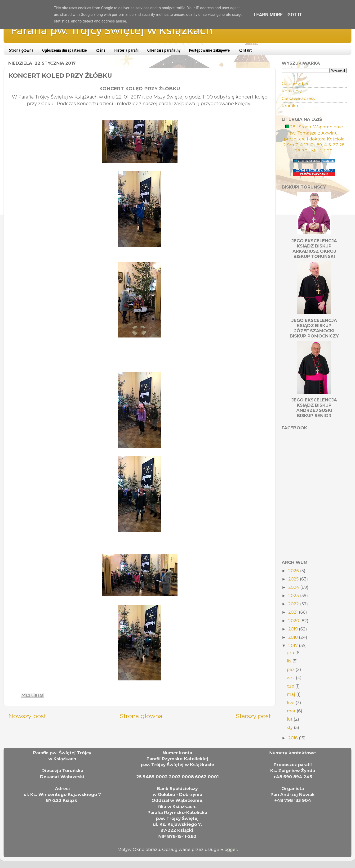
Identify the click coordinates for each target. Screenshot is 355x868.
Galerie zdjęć (295, 84)
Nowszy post (27, 716)
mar (292, 711)
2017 (294, 646)
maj (292, 694)
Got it (295, 15)
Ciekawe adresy (299, 99)
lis (290, 661)
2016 (294, 738)
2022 (294, 604)
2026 (294, 571)
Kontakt (245, 50)
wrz (291, 678)
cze (291, 686)
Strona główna (21, 50)
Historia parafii (126, 50)
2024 (294, 587)
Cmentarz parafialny (164, 50)
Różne (101, 50)
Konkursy (292, 91)
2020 (294, 621)
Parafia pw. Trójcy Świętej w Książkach (112, 30)
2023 (294, 596)
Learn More (268, 15)
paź (291, 670)
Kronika (290, 106)
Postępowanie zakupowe (209, 50)
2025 (294, 579)
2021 (294, 612)
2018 (294, 637)
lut (290, 719)
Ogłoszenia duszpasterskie (64, 50)
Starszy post (253, 716)
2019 (294, 629)
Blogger (229, 850)
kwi (291, 703)
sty (290, 728)
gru (291, 653)
